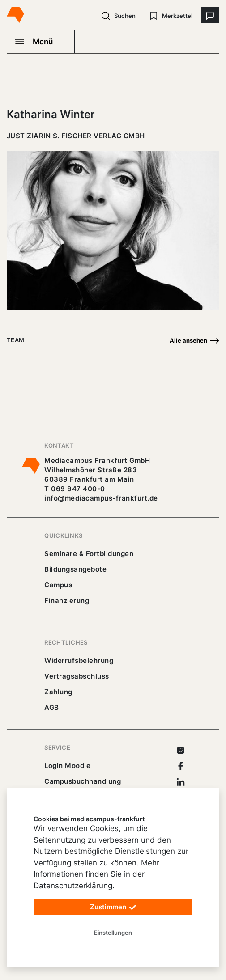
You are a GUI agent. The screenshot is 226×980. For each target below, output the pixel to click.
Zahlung (58, 692)
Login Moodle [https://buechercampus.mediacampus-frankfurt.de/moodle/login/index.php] (67, 766)
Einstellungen (113, 933)
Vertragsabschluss (77, 676)
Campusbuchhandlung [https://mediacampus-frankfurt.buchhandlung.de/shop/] (83, 781)
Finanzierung (67, 600)
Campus (58, 585)
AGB (52, 707)
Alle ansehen (194, 341)
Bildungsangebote (75, 569)
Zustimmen (113, 907)
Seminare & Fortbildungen (89, 554)
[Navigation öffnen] (41, 42)
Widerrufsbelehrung (79, 660)
